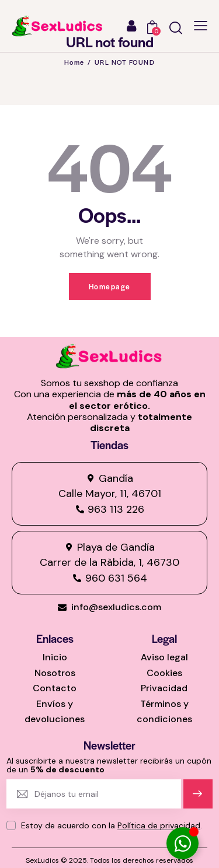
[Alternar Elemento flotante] (182, 843)
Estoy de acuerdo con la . (112, 825)
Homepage (110, 286)
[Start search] (176, 28)
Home (74, 62)
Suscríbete (198, 799)
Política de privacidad (159, 826)
